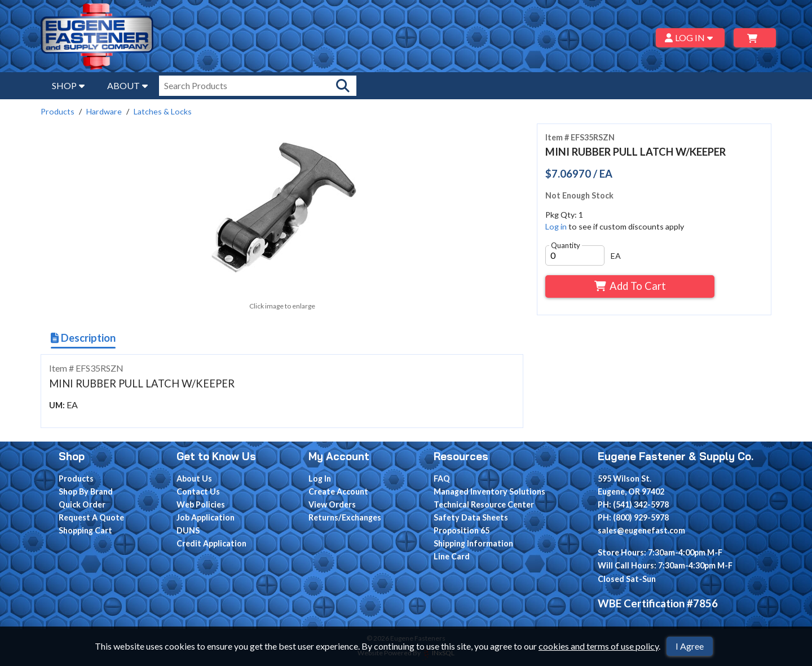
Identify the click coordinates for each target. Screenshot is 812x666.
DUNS (188, 530)
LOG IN (690, 38)
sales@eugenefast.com (641, 530)
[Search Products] (343, 86)
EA (616, 256)
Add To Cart (630, 286)
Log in (556, 226)
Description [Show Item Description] (83, 338)
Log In (320, 478)
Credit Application (211, 543)
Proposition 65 (462, 530)
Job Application (206, 517)
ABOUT (127, 85)
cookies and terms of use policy (599, 646)
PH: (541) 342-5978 (633, 504)
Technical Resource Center (484, 504)
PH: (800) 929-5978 (633, 517)
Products (58, 111)
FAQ (442, 478)
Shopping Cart (85, 530)
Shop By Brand (86, 491)
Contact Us (198, 491)
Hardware (104, 111)
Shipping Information (473, 543)
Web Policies (201, 504)
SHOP (68, 85)
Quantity (566, 245)
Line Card (452, 556)
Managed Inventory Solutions (489, 491)
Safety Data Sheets (471, 517)
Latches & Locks (163, 111)
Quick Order (82, 504)
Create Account (338, 491)
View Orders (332, 504)
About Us (194, 478)
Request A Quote (91, 517)
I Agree (690, 646)
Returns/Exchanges (345, 517)
